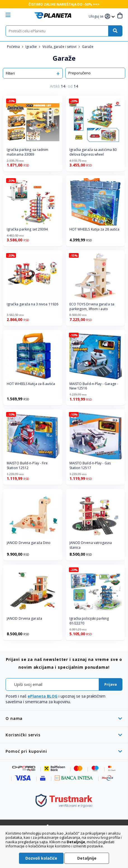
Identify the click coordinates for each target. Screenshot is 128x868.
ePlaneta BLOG (43, 696)
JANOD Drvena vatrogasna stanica (91, 545)
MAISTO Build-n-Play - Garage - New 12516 (94, 386)
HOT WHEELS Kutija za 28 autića (95, 229)
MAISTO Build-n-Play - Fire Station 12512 (27, 466)
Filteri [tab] (10, 73)
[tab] (64, 718)
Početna (14, 47)
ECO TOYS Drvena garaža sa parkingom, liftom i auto (92, 307)
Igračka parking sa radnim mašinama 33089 (28, 152)
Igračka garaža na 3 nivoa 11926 (32, 304)
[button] (97, 17)
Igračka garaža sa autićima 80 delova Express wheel (93, 152)
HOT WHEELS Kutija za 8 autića (31, 384)
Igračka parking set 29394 (27, 229)
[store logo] (53, 15)
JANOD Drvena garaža (24, 619)
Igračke (32, 47)
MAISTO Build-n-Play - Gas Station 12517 (90, 466)
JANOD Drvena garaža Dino (29, 543)
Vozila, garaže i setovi (60, 47)
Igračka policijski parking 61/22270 (89, 621)
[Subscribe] (111, 684)
